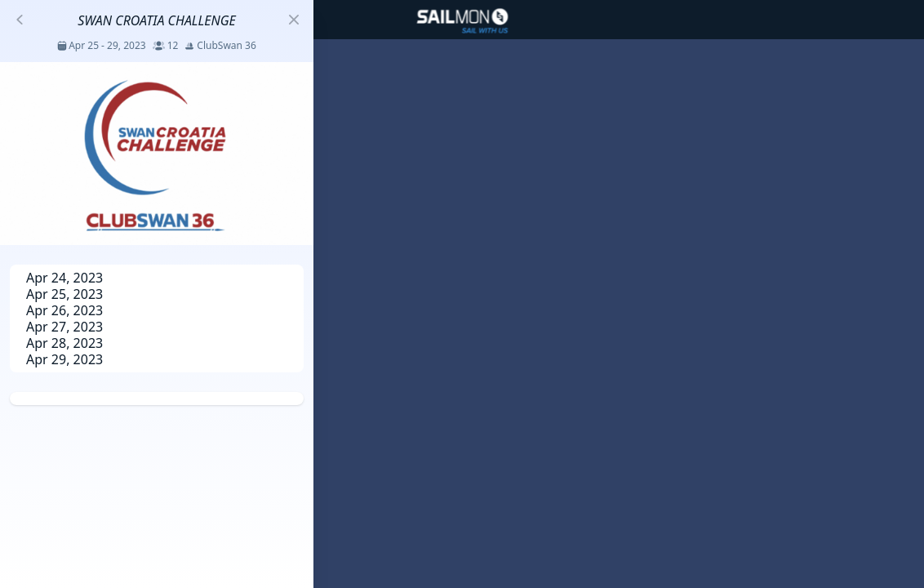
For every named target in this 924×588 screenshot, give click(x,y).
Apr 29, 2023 (64, 359)
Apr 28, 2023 (64, 343)
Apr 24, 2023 (64, 278)
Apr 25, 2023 (64, 294)
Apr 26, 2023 (64, 310)
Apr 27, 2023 (64, 327)
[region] (462, 294)
